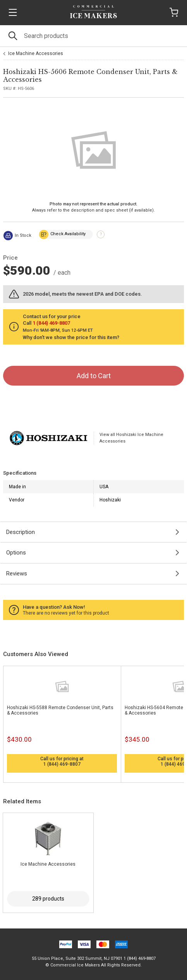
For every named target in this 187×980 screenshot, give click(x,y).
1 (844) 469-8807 (62, 764)
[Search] (93, 36)
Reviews (17, 574)
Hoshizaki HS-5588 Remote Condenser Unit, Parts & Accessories (60, 710)
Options (16, 553)
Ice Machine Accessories (36, 53)
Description (21, 532)
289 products (48, 899)
